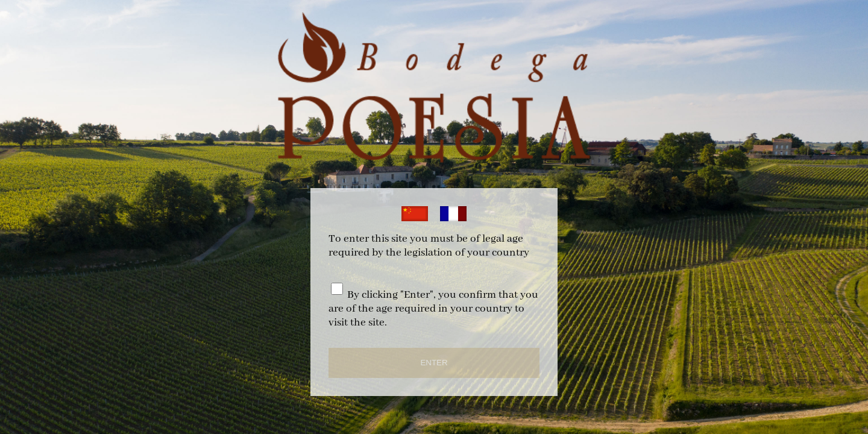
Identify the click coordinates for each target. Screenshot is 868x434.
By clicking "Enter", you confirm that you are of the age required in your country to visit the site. (433, 309)
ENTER (434, 363)
